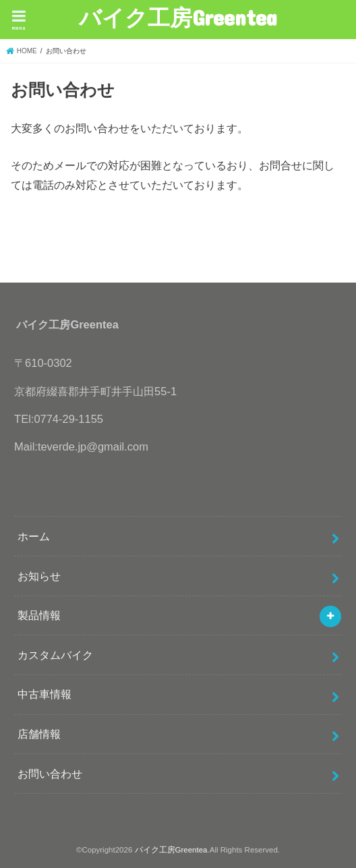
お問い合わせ (50, 774)
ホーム (34, 536)
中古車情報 (44, 694)
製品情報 (39, 615)
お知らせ (39, 576)
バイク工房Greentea (178, 17)
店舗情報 (39, 734)
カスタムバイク (55, 655)
